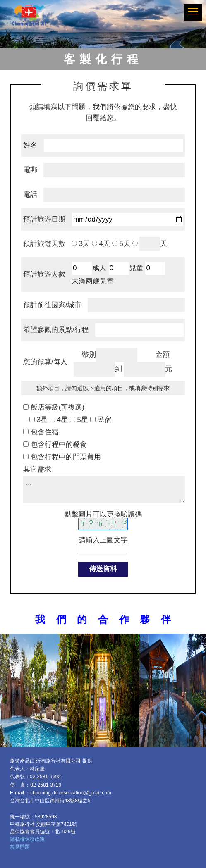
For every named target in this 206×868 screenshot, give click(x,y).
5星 (82, 420)
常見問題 (20, 847)
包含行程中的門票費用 (66, 457)
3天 (83, 244)
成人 (99, 268)
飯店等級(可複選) (57, 407)
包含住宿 (45, 432)
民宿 (104, 420)
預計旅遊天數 (44, 244)
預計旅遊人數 (44, 274)
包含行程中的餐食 (59, 445)
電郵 (30, 170)
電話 (30, 194)
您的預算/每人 (45, 362)
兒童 (136, 268)
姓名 (30, 145)
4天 (104, 244)
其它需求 (37, 469)
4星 (61, 420)
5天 (124, 244)
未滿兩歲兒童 (93, 281)
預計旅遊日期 (44, 219)
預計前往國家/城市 (52, 305)
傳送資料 (103, 569)
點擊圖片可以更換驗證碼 (103, 515)
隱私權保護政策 (27, 839)
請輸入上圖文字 (103, 531)
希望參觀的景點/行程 (56, 330)
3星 (41, 420)
